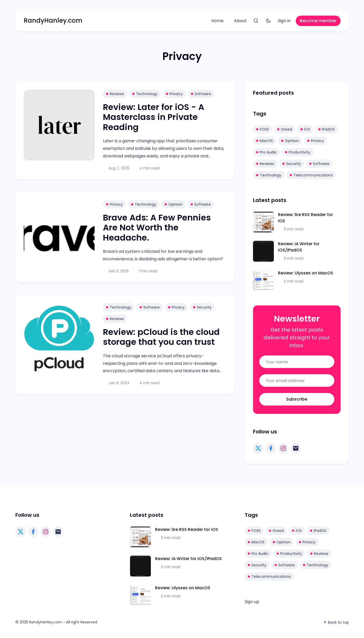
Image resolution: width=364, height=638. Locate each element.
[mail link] (296, 448)
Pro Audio (266, 152)
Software (201, 94)
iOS (305, 129)
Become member (318, 21)
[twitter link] (258, 448)
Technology (145, 94)
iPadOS (327, 129)
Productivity (298, 152)
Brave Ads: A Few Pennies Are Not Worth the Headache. (157, 228)
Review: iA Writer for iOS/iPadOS (299, 247)
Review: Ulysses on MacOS (306, 273)
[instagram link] (283, 448)
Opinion (174, 204)
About (240, 21)
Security (202, 307)
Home (217, 21)
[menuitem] (217, 21)
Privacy (174, 94)
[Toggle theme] (268, 21)
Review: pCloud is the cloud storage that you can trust (161, 337)
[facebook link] (271, 448)
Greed (285, 129)
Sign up (252, 602)
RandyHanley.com (53, 20)
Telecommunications (311, 175)
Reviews (115, 94)
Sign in (284, 21)
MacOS (264, 141)
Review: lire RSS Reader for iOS (187, 529)
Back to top (336, 622)
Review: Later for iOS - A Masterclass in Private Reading (154, 117)
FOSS (263, 129)
